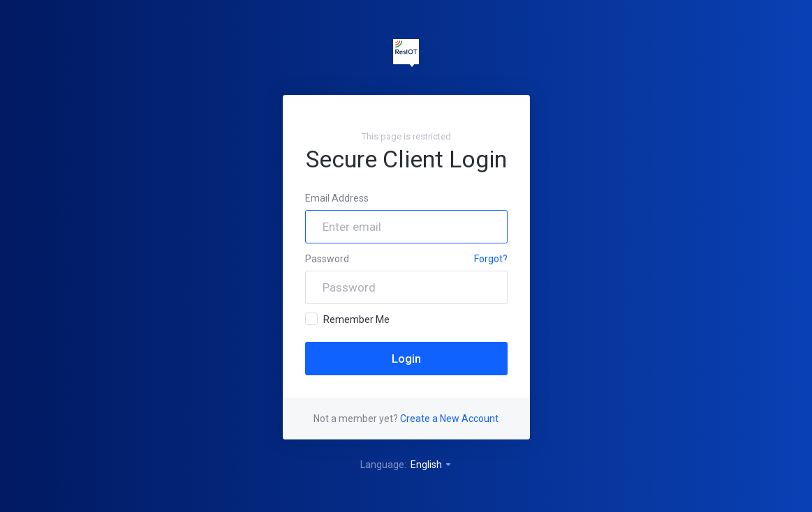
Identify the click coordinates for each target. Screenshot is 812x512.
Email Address (337, 198)
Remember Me (347, 319)
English (431, 465)
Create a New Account (449, 419)
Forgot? (491, 259)
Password (327, 259)
